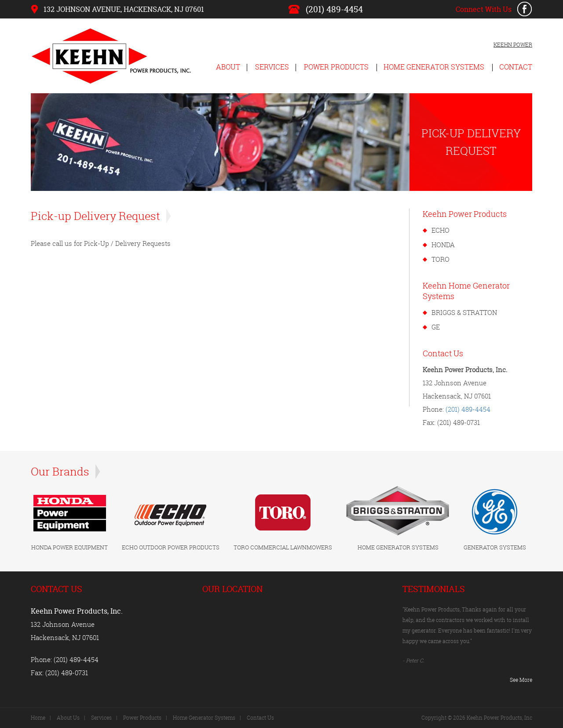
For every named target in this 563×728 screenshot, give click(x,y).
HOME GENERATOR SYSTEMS (398, 547)
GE (436, 327)
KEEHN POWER (513, 45)
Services (272, 67)
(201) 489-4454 (334, 9)
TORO (441, 259)
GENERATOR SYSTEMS (495, 547)
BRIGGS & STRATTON (464, 312)
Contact (516, 67)
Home (38, 718)
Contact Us (260, 718)
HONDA (443, 245)
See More (521, 680)
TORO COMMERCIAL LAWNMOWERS (283, 547)
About (228, 67)
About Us (68, 718)
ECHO (441, 230)
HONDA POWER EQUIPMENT (69, 547)
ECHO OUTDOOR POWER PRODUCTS (171, 547)
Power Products (336, 67)
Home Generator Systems (434, 67)
